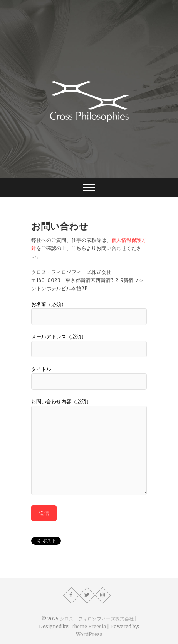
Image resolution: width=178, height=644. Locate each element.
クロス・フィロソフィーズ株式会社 (97, 619)
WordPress (89, 634)
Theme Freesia (88, 626)
